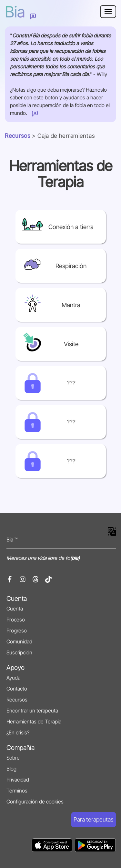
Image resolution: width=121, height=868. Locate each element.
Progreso (17, 631)
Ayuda (13, 678)
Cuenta (15, 609)
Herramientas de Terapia (34, 722)
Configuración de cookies (35, 802)
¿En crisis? (18, 732)
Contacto (17, 689)
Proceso (16, 620)
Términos (17, 791)
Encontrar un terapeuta (32, 711)
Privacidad (18, 780)
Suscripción (19, 652)
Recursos (18, 136)
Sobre (13, 758)
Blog (11, 769)
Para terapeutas (94, 819)
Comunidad (19, 641)
